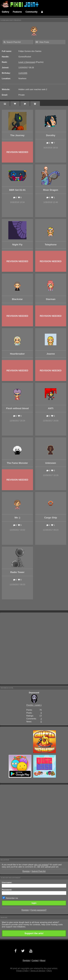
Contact (35, 960)
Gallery (6, 12)
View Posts (42, 42)
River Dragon (51, 190)
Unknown (51, 463)
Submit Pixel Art (39, 871)
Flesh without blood (17, 408)
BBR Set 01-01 (17, 190)
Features (17, 12)
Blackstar (17, 299)
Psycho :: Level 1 (34, 705)
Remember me (12, 898)
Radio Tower (17, 572)
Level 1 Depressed (27, 62)
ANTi (51, 408)
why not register (41, 865)
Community (32, 12)
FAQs (49, 971)
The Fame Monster (17, 463)
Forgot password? (38, 910)
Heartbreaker (17, 354)
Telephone (51, 245)
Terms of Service (38, 971)
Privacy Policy (22, 971)
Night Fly (17, 245)
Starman (51, 299)
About (43, 960)
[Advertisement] (34, 648)
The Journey (17, 135)
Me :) (17, 518)
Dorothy (51, 135)
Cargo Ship (51, 518)
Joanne (51, 354)
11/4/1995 (23, 73)
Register (26, 871)
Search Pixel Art (12, 42)
